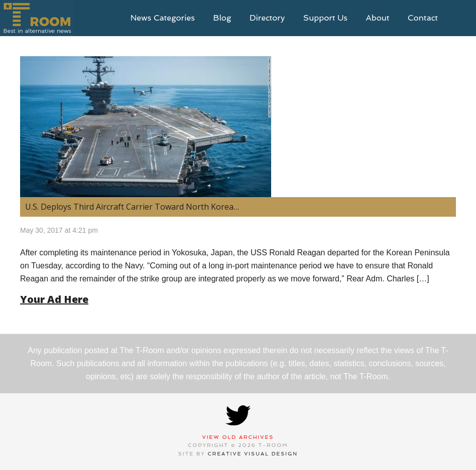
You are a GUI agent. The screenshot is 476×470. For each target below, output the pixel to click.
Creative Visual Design (253, 454)
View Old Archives (238, 437)
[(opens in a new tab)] (238, 127)
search (461, 18)
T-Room (37, 18)
